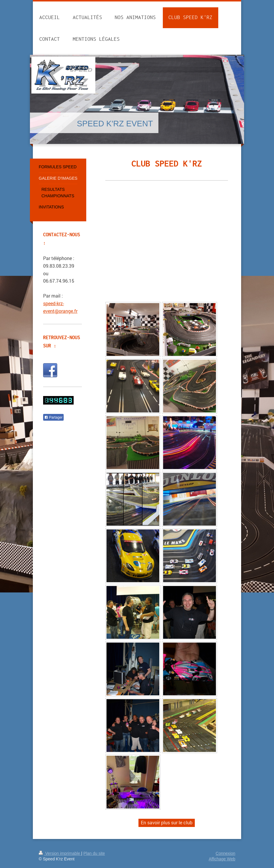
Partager (53, 417)
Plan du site (94, 853)
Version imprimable (60, 853)
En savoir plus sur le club (167, 822)
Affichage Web (222, 859)
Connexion (225, 853)
